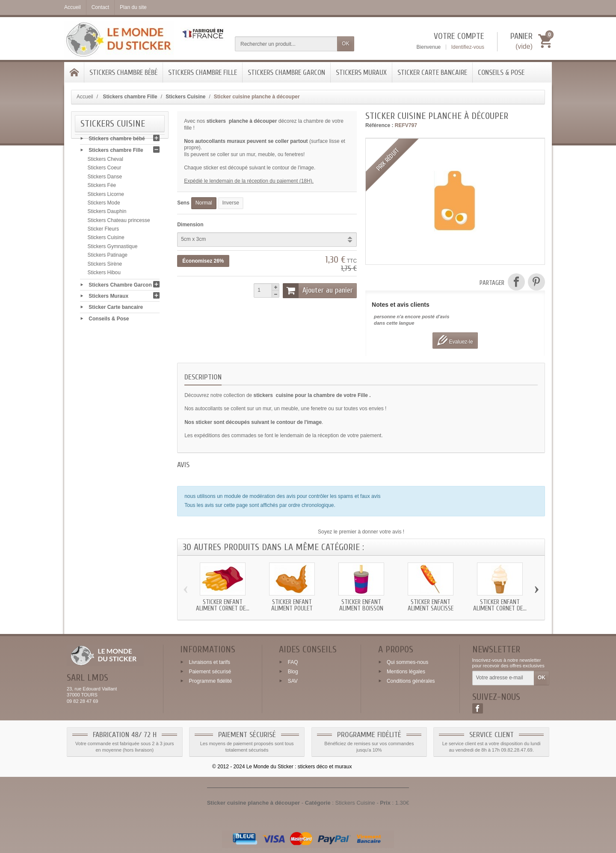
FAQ (293, 662)
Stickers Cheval (105, 162)
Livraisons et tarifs (209, 662)
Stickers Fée (102, 188)
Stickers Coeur (105, 170)
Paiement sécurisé (210, 672)
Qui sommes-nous (407, 662)
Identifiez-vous (468, 47)
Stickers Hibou (104, 275)
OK (345, 44)
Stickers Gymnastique (113, 249)
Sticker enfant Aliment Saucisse (431, 605)
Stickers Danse (105, 179)
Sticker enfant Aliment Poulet (292, 605)
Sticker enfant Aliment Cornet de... (223, 605)
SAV (293, 681)
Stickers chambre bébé (123, 73)
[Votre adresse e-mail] (503, 678)
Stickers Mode (104, 205)
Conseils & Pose (501, 73)
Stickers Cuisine (106, 240)
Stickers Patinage (108, 258)
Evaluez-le (455, 340)
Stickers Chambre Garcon (286, 73)
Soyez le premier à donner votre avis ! (361, 532)
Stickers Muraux (361, 73)
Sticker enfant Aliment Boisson (361, 605)
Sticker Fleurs (103, 231)
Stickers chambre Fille (203, 73)
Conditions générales (411, 681)
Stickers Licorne (106, 196)
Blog (293, 672)
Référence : (379, 125)
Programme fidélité (210, 681)
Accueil (85, 97)
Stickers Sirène (105, 266)
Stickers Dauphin (107, 214)
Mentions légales (406, 672)
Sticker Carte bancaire (432, 73)
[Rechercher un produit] (286, 44)
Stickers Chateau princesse (119, 222)
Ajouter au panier (318, 290)
